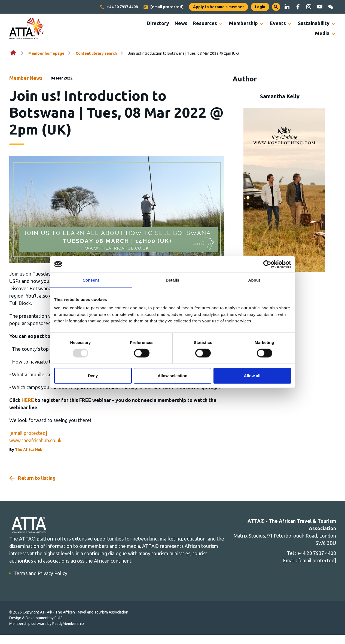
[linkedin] (287, 7)
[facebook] (298, 7)
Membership (243, 23)
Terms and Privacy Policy (40, 573)
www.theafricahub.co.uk (35, 440)
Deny (93, 376)
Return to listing (37, 478)
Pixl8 (59, 618)
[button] (276, 7)
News (181, 23)
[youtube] (320, 7)
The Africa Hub (29, 450)
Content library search (96, 53)
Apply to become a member (219, 7)
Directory (158, 23)
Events (278, 23)
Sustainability (314, 23)
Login (260, 7)
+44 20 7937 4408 (119, 7)
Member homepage (46, 53)
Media (322, 33)
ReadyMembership (68, 624)
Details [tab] (173, 280)
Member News (26, 78)
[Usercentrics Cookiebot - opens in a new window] (267, 264)
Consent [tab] (91, 280)
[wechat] (331, 7)
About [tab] (254, 280)
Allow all (252, 376)
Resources (205, 23)
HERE (28, 400)
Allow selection (172, 376)
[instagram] (309, 7)
